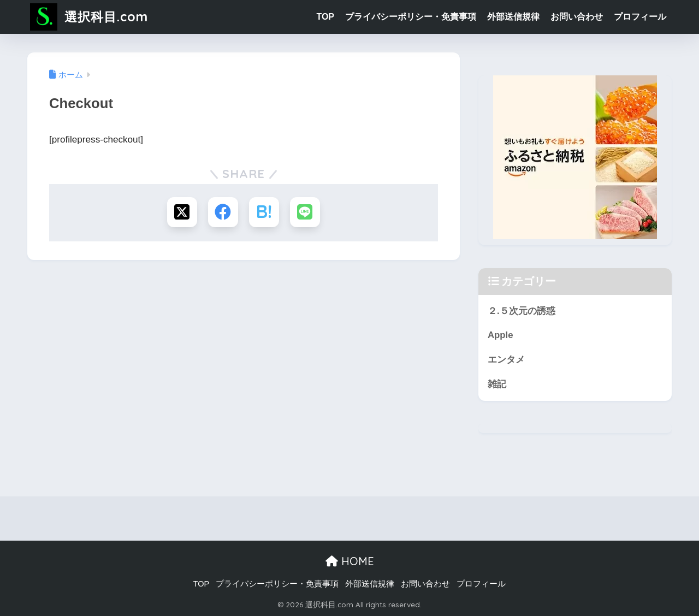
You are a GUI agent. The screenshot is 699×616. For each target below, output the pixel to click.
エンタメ (506, 360)
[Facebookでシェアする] (223, 212)
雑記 (497, 384)
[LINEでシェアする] (305, 212)
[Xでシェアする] (182, 212)
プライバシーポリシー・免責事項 (411, 17)
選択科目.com (89, 17)
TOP (325, 17)
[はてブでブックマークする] (264, 212)
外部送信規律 (513, 17)
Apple (500, 335)
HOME (350, 561)
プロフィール (640, 17)
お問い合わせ (577, 17)
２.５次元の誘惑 (522, 311)
